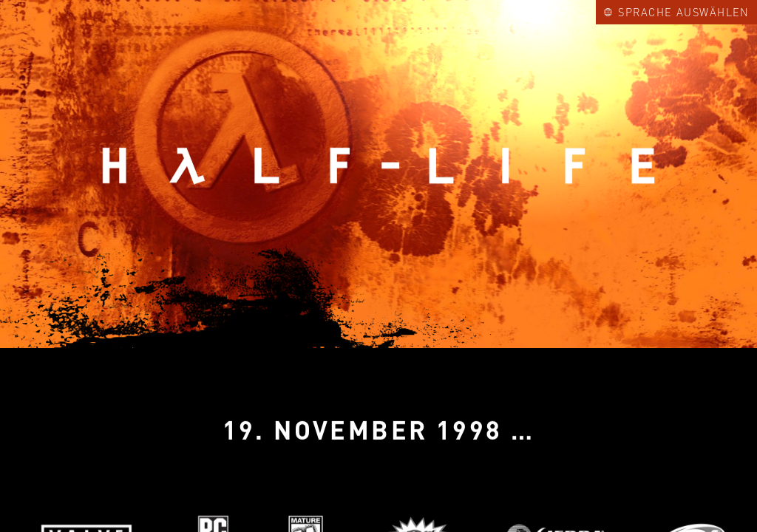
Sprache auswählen (677, 12)
